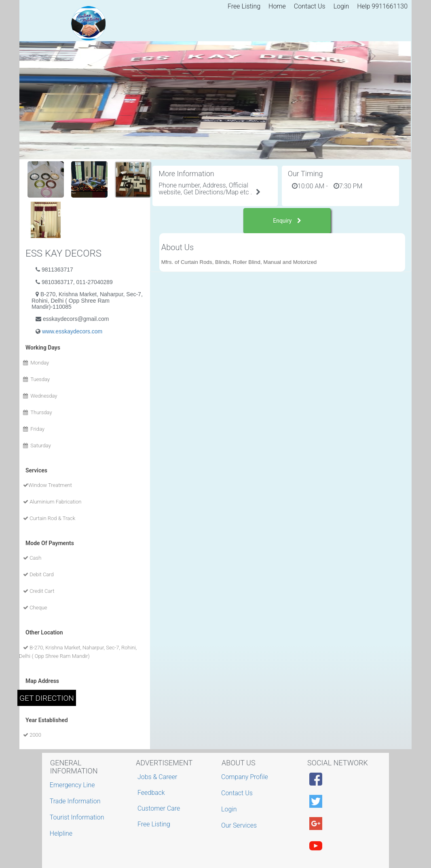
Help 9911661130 (382, 6)
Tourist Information (78, 817)
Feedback (151, 793)
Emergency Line (73, 785)
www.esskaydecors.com (72, 331)
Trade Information (76, 801)
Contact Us (310, 6)
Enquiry (287, 221)
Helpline (62, 833)
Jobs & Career (157, 777)
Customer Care (159, 808)
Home (277, 6)
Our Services (240, 825)
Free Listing (244, 6)
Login (341, 6)
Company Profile (246, 777)
